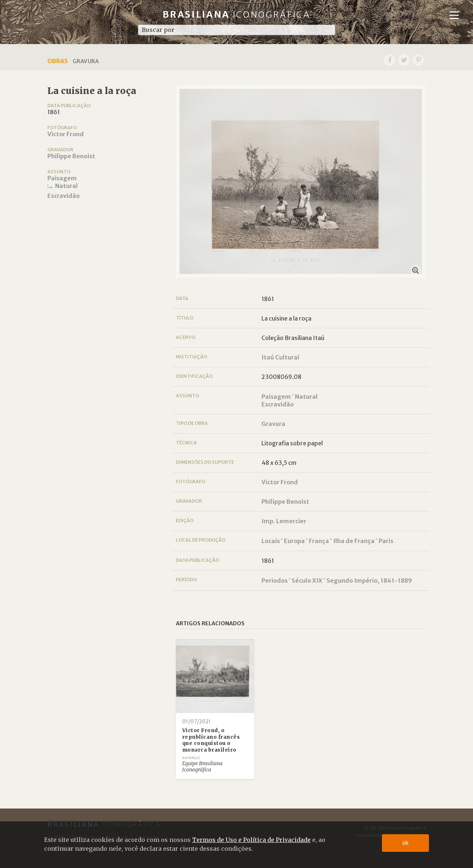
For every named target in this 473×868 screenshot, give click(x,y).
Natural (66, 186)
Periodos (275, 581)
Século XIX (307, 581)
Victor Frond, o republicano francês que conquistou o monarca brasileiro (211, 740)
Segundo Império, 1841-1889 (369, 581)
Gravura (273, 424)
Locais (271, 541)
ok (406, 843)
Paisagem (62, 178)
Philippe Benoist (71, 156)
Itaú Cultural (280, 357)
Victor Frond (66, 134)
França (319, 541)
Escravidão (64, 196)
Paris (386, 541)
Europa (294, 541)
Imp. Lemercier (284, 521)
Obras (58, 61)
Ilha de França (354, 541)
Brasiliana (237, 15)
